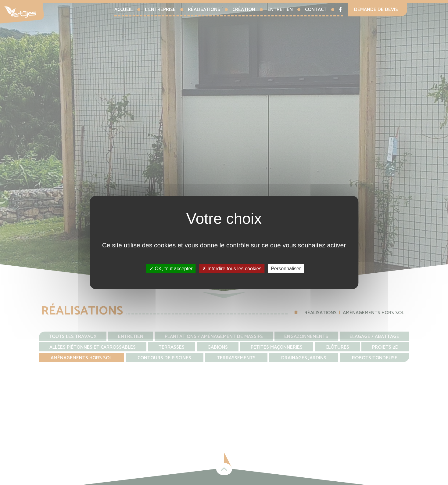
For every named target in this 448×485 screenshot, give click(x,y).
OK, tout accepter (171, 269)
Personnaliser (286, 269)
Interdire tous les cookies (232, 269)
